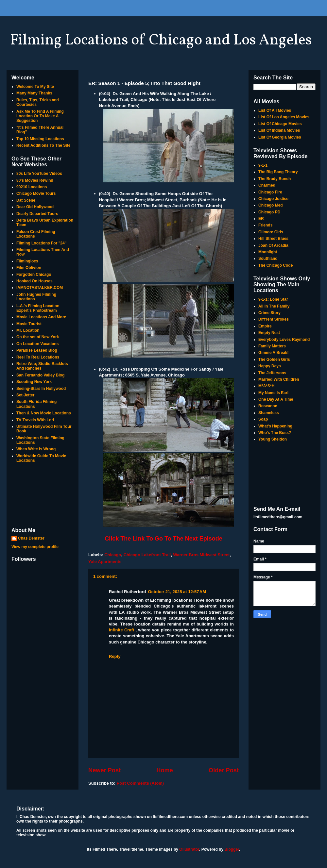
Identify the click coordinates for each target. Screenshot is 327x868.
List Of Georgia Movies (280, 137)
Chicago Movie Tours (36, 193)
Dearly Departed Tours (37, 214)
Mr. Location (28, 330)
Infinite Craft (121, 630)
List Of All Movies (275, 110)
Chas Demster (31, 538)
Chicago (113, 555)
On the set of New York (38, 337)
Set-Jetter (25, 395)
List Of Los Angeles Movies (284, 117)
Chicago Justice (273, 199)
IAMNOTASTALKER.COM (40, 288)
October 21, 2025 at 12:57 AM (177, 592)
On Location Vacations (37, 344)
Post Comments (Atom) (140, 783)
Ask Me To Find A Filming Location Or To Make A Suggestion (40, 116)
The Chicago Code (275, 265)
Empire (265, 326)
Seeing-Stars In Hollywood (41, 389)
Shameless (269, 413)
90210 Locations (32, 187)
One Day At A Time (276, 399)
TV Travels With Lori (35, 420)
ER (261, 219)
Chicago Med (271, 205)
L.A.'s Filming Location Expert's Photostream (38, 308)
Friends (265, 225)
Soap (263, 419)
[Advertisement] (43, 496)
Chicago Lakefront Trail (147, 555)
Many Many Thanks (34, 93)
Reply (115, 656)
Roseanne (268, 406)
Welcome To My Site (35, 87)
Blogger (232, 849)
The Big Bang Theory (278, 172)
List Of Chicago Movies (280, 124)
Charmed (267, 185)
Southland (268, 259)
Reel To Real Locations (38, 357)
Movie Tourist (29, 324)
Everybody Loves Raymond (284, 340)
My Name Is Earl (273, 393)
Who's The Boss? (275, 433)
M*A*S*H (266, 386)
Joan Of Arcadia (273, 245)
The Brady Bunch (275, 179)
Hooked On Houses (34, 281)
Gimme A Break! (273, 353)
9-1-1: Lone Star (273, 299)
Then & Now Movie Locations (44, 413)
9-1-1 (263, 165)
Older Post (224, 770)
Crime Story (269, 313)
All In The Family (274, 306)
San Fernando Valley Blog (40, 375)
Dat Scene (26, 200)
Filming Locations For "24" (41, 243)
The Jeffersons (272, 373)
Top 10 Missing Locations (40, 139)
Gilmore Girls (271, 232)
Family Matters (272, 346)
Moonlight (268, 252)
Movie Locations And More (41, 317)
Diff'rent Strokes (274, 319)
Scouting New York (34, 382)
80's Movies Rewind (35, 180)
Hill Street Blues (273, 239)
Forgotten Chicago (34, 275)
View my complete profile (35, 547)
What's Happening (275, 426)
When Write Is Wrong (36, 449)
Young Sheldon (273, 439)
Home (165, 770)
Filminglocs (27, 261)
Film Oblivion (29, 268)
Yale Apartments (105, 562)
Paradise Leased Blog (37, 350)
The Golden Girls (274, 359)
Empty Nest (269, 333)
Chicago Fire (270, 192)
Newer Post (104, 770)
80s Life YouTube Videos (39, 174)
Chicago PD (269, 212)
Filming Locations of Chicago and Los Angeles (161, 41)
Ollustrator (189, 849)
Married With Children (279, 379)
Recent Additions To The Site (43, 145)
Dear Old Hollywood (35, 207)
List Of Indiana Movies (279, 130)
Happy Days (270, 366)
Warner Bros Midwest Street (201, 555)
